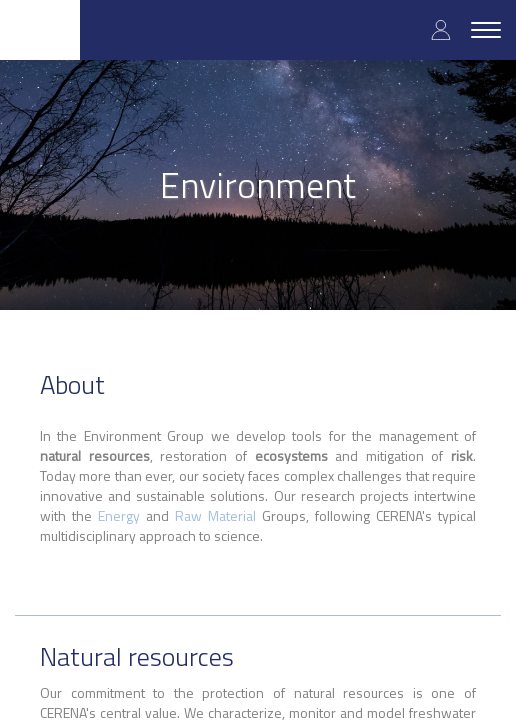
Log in (441, 29)
